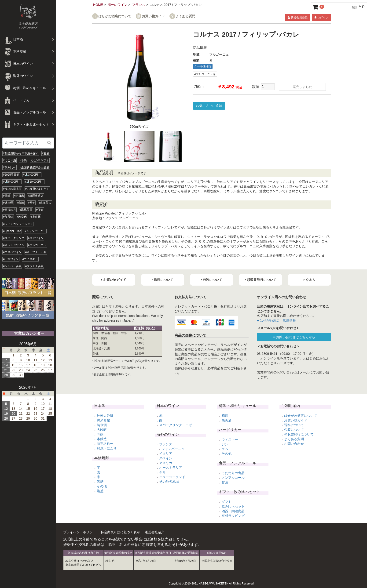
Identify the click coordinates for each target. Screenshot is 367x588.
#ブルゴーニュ (37, 245)
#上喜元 (35, 217)
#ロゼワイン (36, 238)
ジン (225, 444)
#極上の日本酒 (12, 189)
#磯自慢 (8, 203)
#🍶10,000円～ (34, 182)
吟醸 (100, 434)
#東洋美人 (45, 203)
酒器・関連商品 (233, 511)
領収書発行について (299, 434)
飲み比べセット (233, 506)
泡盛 (100, 491)
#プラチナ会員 (35, 266)
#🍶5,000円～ (12, 182)
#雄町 (7, 196)
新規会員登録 (297, 18)
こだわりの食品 (233, 473)
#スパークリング (14, 238)
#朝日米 (19, 196)
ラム (225, 449)
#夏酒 (46, 153)
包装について (294, 430)
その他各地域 (169, 482)
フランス (139, 5)
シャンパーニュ (173, 449)
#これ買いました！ (37, 189)
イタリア (166, 454)
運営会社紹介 (154, 532)
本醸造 (102, 439)
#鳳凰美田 (26, 210)
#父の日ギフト (40, 160)
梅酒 (225, 416)
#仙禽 (40, 210)
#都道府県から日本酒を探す (21, 153)
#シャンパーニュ (35, 231)
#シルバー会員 (12, 266)
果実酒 (227, 420)
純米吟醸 (103, 420)
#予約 (23, 160)
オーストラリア (171, 468)
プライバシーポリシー (80, 532)
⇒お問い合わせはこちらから (294, 337)
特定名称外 (105, 444)
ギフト (227, 502)
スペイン (166, 458)
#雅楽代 (22, 217)
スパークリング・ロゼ (176, 425)
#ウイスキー (30, 259)
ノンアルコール (233, 478)
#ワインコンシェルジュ (18, 224)
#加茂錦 (8, 217)
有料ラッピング (233, 516)
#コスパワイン (12, 252)
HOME (98, 5)
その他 (102, 486)
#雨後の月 (9, 210)
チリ (162, 472)
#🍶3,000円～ (32, 175)
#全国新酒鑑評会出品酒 (35, 167)
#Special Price (12, 231)
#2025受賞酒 (11, 175)
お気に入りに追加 (209, 106)
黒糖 (100, 482)
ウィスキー (230, 439)
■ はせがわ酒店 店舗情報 (276, 320)
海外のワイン (117, 5)
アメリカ (166, 463)
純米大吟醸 (105, 416)
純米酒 (102, 425)
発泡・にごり (107, 448)
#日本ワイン (11, 259)
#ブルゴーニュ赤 (205, 74)
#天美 (31, 203)
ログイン (321, 18)
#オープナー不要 (36, 252)
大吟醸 (102, 430)
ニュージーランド (172, 477)
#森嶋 (20, 203)
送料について (294, 425)
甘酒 (225, 482)
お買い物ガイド (153, 16)
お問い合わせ (294, 444)
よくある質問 (185, 16)
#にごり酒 (9, 160)
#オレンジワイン (14, 245)
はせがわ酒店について (115, 16)
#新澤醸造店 (35, 196)
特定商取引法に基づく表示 (120, 532)
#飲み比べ (9, 167)
